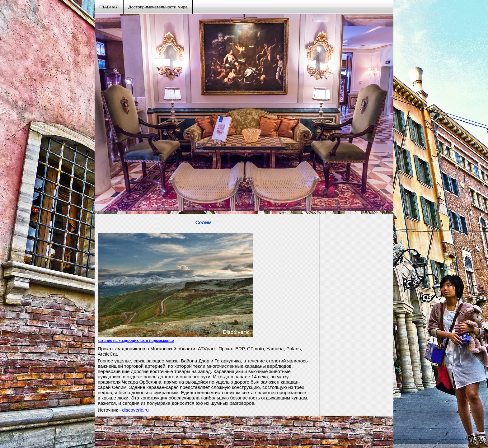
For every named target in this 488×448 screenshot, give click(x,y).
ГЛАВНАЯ (109, 7)
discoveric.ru (135, 410)
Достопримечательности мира (158, 7)
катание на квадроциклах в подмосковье (136, 341)
